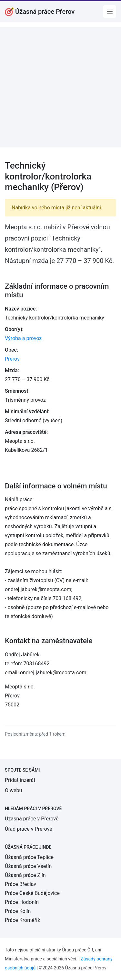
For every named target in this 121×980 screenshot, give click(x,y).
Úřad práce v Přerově (29, 829)
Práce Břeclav (20, 884)
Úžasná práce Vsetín (28, 866)
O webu (13, 790)
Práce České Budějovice (32, 893)
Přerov (12, 359)
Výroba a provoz (23, 338)
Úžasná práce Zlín (25, 875)
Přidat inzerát (20, 780)
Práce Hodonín (22, 902)
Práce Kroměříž (22, 920)
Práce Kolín (18, 911)
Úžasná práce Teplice (29, 857)
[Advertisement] (60, 87)
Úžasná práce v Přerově (32, 819)
